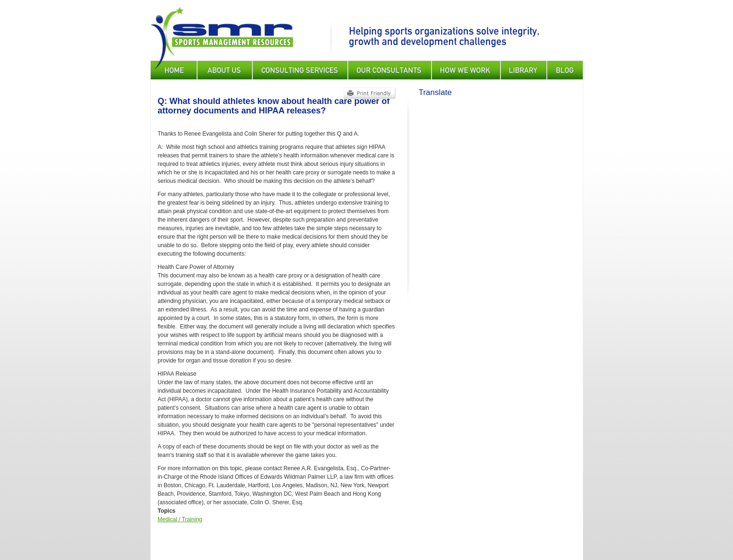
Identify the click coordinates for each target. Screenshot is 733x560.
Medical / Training (180, 519)
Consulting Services (300, 70)
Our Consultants (390, 70)
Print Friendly (369, 93)
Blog (565, 70)
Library (524, 70)
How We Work (466, 70)
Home (174, 70)
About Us (225, 70)
